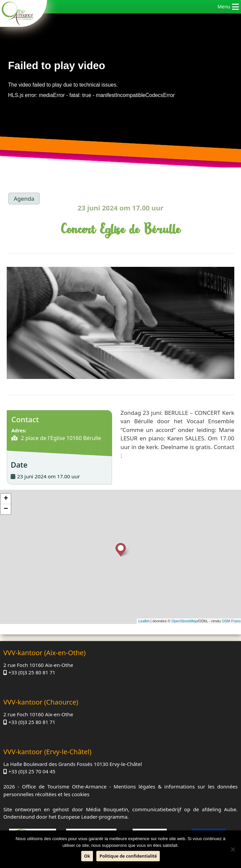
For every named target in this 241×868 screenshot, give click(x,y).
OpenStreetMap (185, 621)
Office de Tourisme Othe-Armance (64, 786)
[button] (224, 7)
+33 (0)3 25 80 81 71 (32, 672)
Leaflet (144, 621)
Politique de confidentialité (128, 856)
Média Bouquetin (107, 809)
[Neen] (233, 849)
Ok (87, 856)
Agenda (24, 199)
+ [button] (6, 499)
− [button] (6, 509)
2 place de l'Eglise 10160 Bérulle (60, 438)
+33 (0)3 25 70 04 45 (32, 771)
